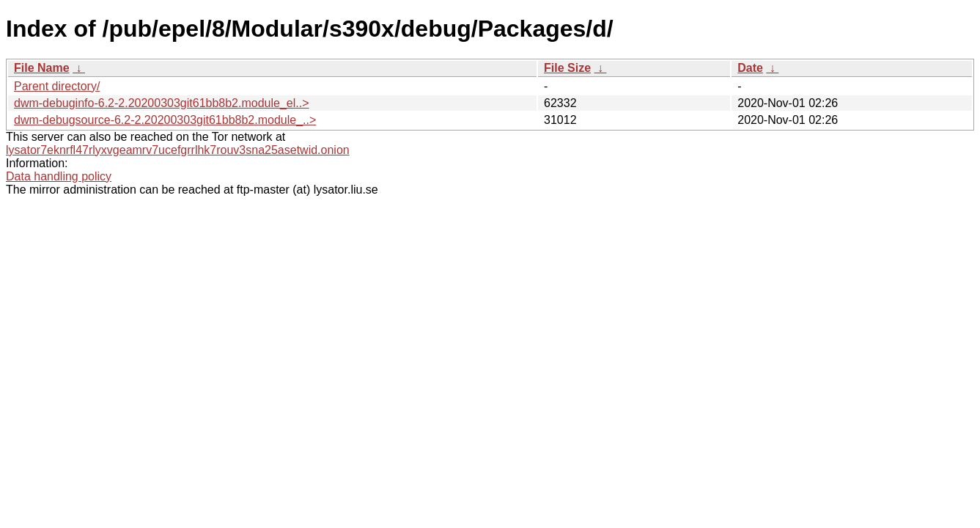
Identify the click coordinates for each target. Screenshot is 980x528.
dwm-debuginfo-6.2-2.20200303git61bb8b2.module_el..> (162, 103)
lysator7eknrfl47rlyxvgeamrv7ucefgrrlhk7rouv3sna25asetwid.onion (178, 150)
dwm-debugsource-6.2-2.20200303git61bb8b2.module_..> (165, 120)
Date (750, 68)
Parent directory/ (57, 86)
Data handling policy (59, 176)
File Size (567, 68)
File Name (42, 68)
